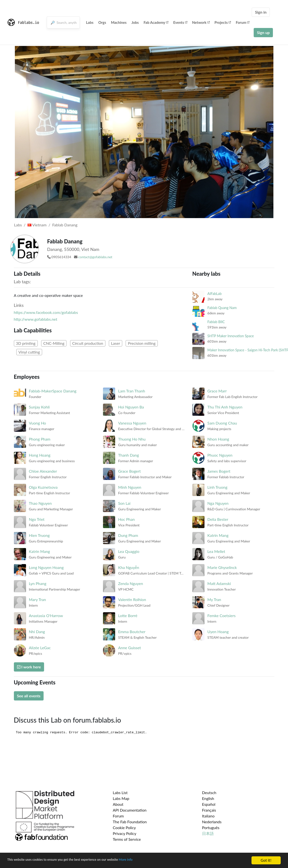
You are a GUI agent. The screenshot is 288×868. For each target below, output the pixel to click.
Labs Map (121, 798)
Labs (90, 22)
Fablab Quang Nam (222, 308)
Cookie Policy (124, 828)
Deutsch (209, 793)
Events (180, 22)
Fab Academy (156, 22)
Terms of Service (127, 839)
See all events (29, 696)
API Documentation (130, 810)
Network (201, 22)
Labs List (120, 793)
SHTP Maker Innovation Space (231, 336)
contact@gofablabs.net (95, 257)
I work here (29, 667)
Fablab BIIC (216, 322)
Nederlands (212, 822)
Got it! (266, 860)
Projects (223, 22)
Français (209, 810)
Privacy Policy (125, 833)
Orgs (102, 22)
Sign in (261, 12)
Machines (119, 22)
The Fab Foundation (130, 822)
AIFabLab (215, 294)
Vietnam (37, 225)
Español (209, 804)
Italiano (208, 816)
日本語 (208, 833)
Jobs (135, 22)
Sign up (263, 32)
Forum (242, 22)
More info (150, 861)
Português (211, 828)
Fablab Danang (65, 225)
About (118, 804)
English (208, 798)
